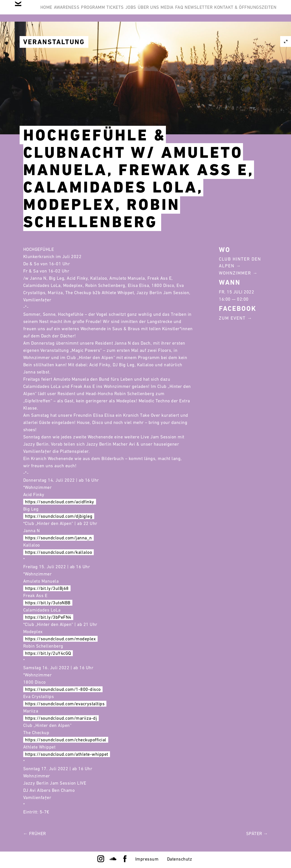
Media (214, 11)
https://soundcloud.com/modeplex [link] (61, 639)
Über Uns (188, 11)
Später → (257, 834)
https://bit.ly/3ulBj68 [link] (47, 588)
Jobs (163, 11)
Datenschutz (180, 859)
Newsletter (259, 11)
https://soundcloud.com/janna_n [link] (58, 538)
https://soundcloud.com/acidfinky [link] (60, 502)
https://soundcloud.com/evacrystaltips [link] (65, 704)
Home (52, 11)
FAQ (233, 11)
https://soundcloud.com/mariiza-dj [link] (61, 718)
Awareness (79, 11)
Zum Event (232, 318)
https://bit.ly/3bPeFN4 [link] (48, 617)
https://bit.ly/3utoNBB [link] (48, 603)
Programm (112, 11)
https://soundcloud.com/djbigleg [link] (59, 516)
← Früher (35, 834)
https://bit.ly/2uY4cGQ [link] (48, 653)
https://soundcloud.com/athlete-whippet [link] (67, 754)
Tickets (141, 11)
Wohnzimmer (235, 273)
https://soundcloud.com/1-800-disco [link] (63, 689)
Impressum (147, 859)
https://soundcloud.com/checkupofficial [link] (66, 740)
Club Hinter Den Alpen (240, 262)
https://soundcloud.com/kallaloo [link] (59, 552)
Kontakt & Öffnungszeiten (242, 32)
